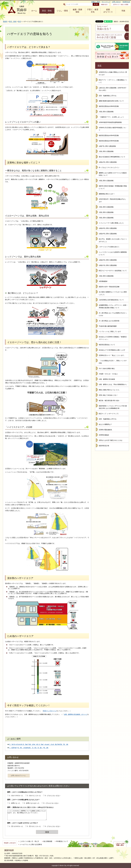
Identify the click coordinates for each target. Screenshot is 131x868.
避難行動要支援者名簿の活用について (111, 101)
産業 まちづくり (108, 11)
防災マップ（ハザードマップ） (109, 414)
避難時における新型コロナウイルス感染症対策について (113, 174)
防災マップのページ (50, 711)
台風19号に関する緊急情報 (108, 228)
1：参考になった (15, 803)
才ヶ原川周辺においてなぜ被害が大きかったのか (113, 314)
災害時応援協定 (104, 435)
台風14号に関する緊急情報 (108, 162)
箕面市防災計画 (104, 446)
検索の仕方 (104, 5)
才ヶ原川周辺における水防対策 (109, 321)
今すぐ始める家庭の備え (107, 368)
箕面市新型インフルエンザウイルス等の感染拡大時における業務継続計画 (113, 407)
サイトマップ (106, 2)
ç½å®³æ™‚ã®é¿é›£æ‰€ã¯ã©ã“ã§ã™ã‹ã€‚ (29, 748)
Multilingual (126, 2)
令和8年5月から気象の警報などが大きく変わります (113, 73)
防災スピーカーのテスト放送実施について (113, 271)
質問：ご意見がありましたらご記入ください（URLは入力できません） (31, 807)
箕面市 (5, 22)
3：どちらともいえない (53, 796)
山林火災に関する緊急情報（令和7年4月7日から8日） (112, 89)
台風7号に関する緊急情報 (107, 146)
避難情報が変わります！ (107, 194)
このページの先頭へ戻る (120, 844)
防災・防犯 (47, 11)
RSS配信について (62, 841)
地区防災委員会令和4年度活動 (109, 135)
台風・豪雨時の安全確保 (107, 379)
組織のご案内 (96, 2)
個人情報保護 (48, 841)
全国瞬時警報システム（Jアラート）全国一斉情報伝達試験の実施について (113, 306)
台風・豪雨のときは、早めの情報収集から (113, 384)
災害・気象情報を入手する (108, 96)
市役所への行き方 (10, 843)
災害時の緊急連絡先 (105, 430)
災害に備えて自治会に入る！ (108, 395)
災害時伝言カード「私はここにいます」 (112, 355)
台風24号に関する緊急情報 (108, 260)
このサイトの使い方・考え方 (29, 841)
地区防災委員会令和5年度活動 (109, 141)
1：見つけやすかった (16, 826)
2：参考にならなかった (32, 803)
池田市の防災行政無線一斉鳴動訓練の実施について (113, 187)
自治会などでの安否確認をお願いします (112, 350)
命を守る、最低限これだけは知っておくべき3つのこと (113, 240)
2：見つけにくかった (34, 826)
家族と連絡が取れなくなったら (109, 390)
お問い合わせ (116, 2)
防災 (20, 22)
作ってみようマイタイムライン (109, 167)
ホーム (34, 11)
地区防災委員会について (107, 345)
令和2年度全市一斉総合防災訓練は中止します (112, 200)
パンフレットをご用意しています (110, 332)
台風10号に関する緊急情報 (108, 234)
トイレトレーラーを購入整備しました (111, 223)
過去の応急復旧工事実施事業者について (112, 157)
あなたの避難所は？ (105, 424)
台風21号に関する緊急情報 (108, 265)
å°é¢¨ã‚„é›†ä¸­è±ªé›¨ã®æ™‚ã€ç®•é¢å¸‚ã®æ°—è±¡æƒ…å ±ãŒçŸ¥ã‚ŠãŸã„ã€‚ (39, 744)
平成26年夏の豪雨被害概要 (108, 326)
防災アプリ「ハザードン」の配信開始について (113, 81)
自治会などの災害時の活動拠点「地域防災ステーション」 (113, 338)
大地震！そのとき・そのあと (108, 374)
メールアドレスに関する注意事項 (31, 844)
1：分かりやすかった (16, 796)
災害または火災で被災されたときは (111, 440)
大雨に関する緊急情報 (106, 112)
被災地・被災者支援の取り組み (109, 401)
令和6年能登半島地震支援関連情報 (110, 122)
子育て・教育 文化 (93, 11)
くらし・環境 (62, 11)
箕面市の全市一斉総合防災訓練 (109, 287)
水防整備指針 (103, 281)
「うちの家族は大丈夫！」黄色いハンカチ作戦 (113, 362)
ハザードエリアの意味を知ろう (109, 247)
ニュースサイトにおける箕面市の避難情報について (113, 253)
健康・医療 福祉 (77, 11)
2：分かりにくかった (34, 796)
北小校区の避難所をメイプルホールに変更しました (113, 293)
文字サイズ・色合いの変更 (121, 5)
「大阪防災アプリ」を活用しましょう (111, 117)
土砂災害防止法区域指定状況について (111, 300)
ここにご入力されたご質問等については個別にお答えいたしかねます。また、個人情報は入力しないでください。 (27, 815)
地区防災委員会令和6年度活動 (109, 106)
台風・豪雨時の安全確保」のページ (76, 714)
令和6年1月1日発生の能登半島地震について (112, 129)
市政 (123, 11)
